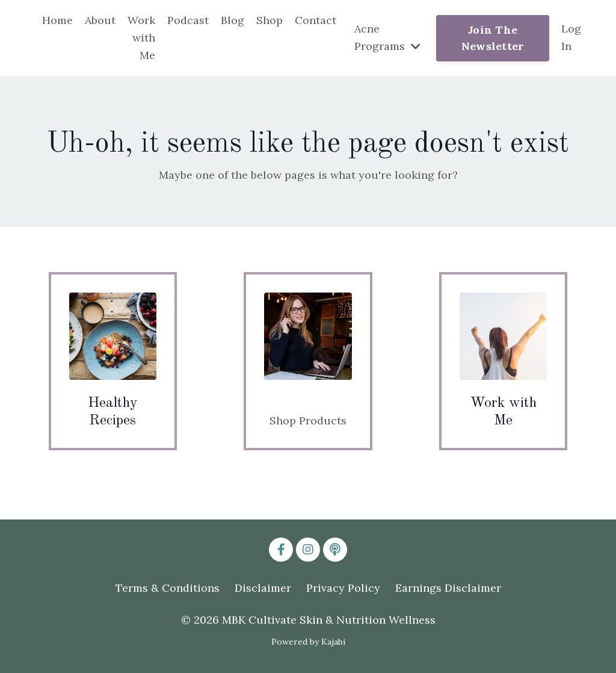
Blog (233, 20)
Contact (316, 20)
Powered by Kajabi (308, 642)
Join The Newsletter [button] (493, 38)
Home (57, 20)
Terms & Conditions (168, 588)
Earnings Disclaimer (448, 588)
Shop (269, 20)
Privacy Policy (343, 588)
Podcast (188, 20)
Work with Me (141, 38)
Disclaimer (263, 588)
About (100, 20)
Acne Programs (387, 37)
